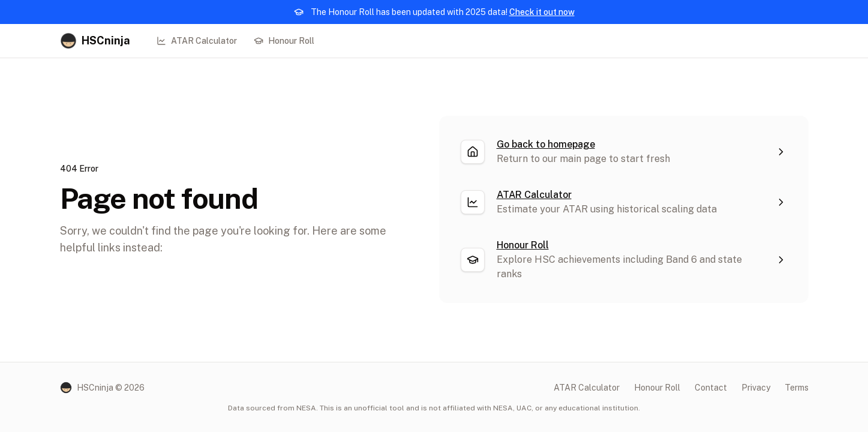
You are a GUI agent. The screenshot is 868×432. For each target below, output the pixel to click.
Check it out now (542, 12)
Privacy (756, 388)
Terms (797, 388)
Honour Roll (284, 41)
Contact (711, 388)
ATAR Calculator (197, 41)
